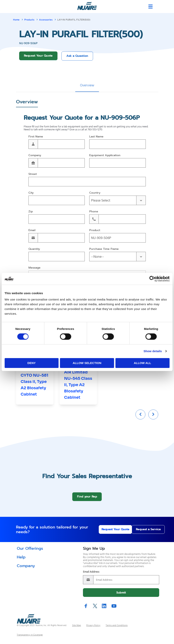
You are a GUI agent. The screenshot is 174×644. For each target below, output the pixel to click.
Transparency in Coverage (30, 638)
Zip (31, 212)
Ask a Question (77, 56)
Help (21, 560)
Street (33, 174)
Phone (94, 212)
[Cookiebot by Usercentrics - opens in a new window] (152, 279)
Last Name (96, 137)
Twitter (95, 609)
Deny (32, 363)
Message (34, 268)
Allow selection (87, 363)
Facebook (86, 609)
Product (95, 230)
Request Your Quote (38, 56)
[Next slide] (153, 417)
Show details (153, 351)
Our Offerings (30, 551)
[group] (35, 375)
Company (35, 155)
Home (16, 20)
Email (32, 230)
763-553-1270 (95, 130)
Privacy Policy (93, 628)
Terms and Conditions (117, 628)
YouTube (114, 609)
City (31, 193)
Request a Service (141, 532)
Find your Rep (87, 500)
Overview (87, 85)
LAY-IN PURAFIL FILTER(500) (74, 20)
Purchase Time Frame (104, 249)
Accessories (46, 20)
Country (95, 193)
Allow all (142, 363)
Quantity (34, 249)
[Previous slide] (140, 417)
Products (29, 20)
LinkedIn (104, 609)
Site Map (77, 628)
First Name (36, 137)
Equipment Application (105, 155)
